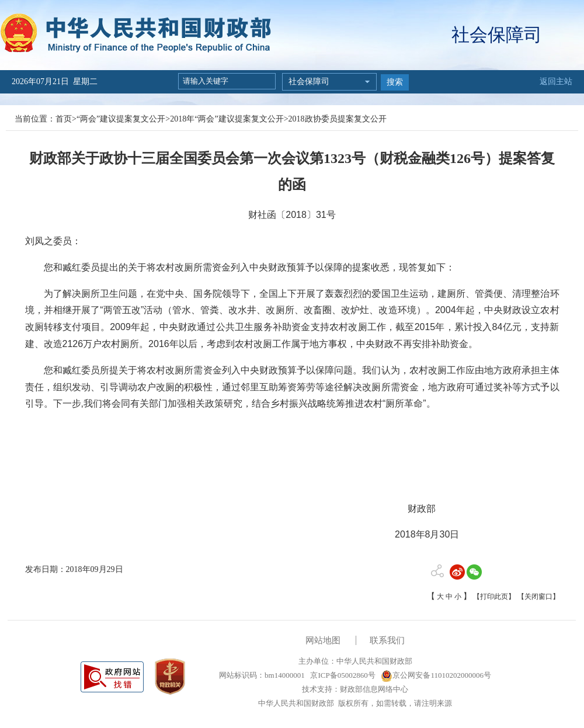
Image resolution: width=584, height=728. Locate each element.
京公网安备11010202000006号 (436, 675)
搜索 (395, 82)
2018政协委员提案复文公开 (338, 119)
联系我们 (387, 640)
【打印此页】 (494, 597)
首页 (64, 119)
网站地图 (323, 640)
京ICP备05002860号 (342, 675)
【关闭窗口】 (538, 597)
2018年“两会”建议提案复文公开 (227, 119)
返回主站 (556, 82)
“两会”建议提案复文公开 (121, 119)
